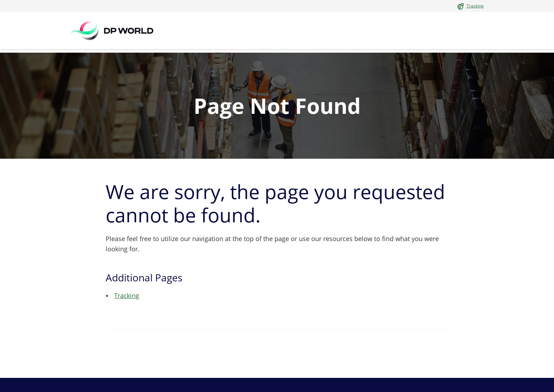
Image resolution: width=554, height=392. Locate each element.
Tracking (475, 6)
